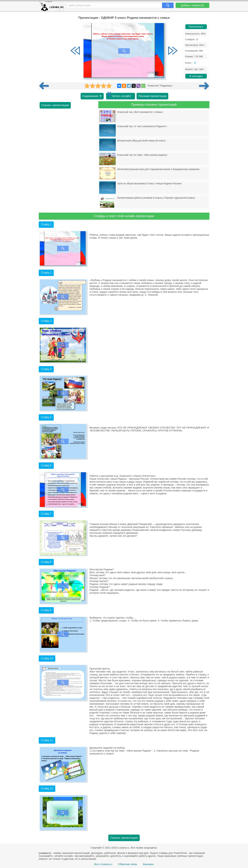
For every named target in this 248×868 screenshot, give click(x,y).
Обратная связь (128, 864)
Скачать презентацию (55, 105)
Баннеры (148, 864)
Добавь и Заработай (192, 5)
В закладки (196, 76)
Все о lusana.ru (103, 864)
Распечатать (196, 27)
